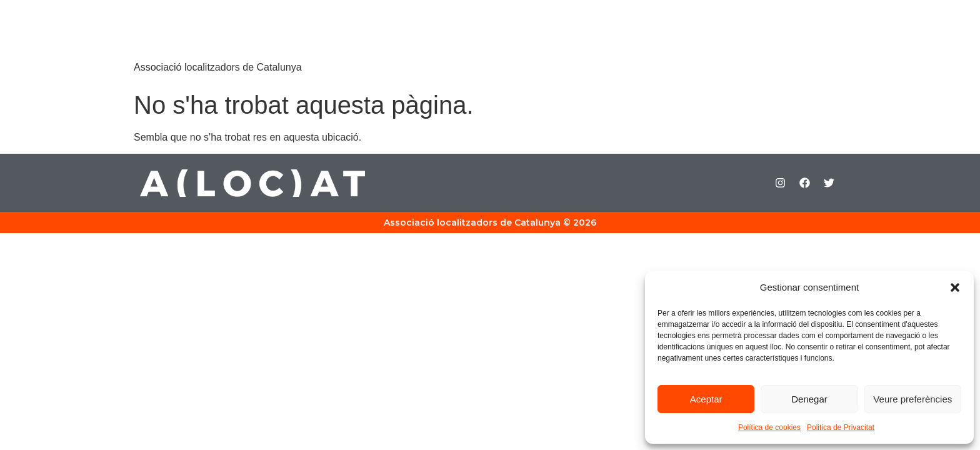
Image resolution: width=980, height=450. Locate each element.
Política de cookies (769, 427)
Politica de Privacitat (841, 427)
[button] (955, 287)
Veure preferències (912, 399)
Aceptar (706, 399)
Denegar (809, 399)
